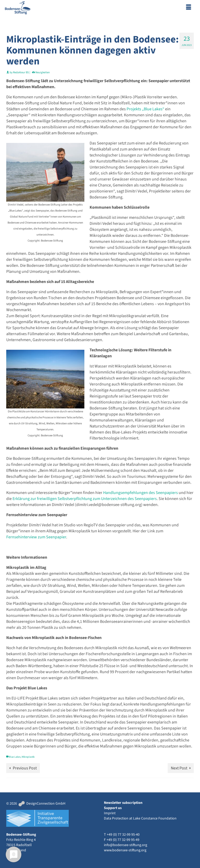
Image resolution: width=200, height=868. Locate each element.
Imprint (110, 813)
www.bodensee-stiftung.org (125, 850)
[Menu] (189, 8)
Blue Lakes (15, 757)
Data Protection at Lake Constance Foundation (140, 818)
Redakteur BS (21, 72)
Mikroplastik (28, 757)
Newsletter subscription (123, 803)
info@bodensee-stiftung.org (126, 845)
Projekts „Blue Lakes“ (145, 109)
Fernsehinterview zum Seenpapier (36, 537)
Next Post (179, 768)
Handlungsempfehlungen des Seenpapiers (140, 493)
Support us (113, 808)
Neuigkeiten (43, 72)
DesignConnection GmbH (42, 804)
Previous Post (25, 768)
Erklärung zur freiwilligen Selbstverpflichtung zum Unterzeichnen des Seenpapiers (84, 499)
